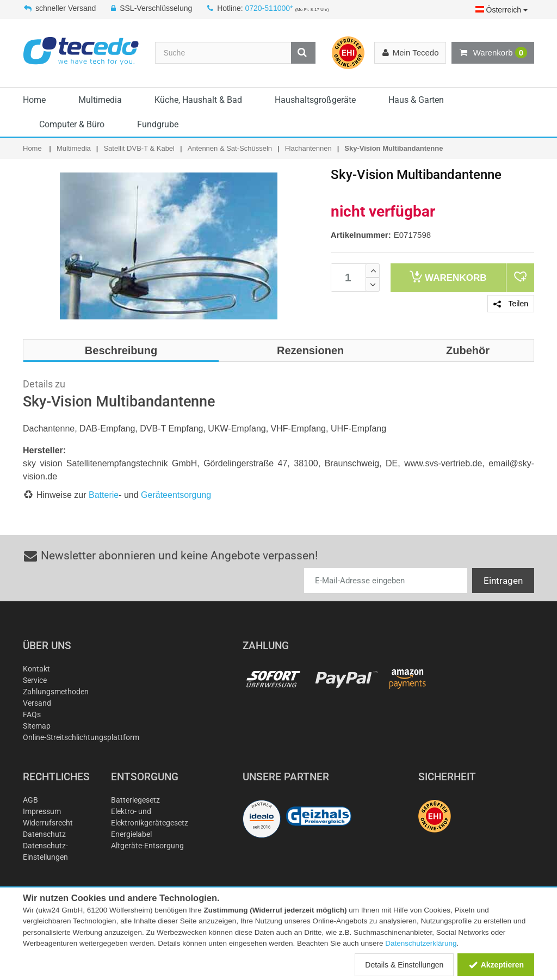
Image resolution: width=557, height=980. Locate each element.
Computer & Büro (72, 124)
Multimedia (100, 100)
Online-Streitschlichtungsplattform (81, 737)
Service (35, 680)
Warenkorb (493, 53)
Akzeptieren (496, 965)
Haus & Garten (416, 100)
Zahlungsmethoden (56, 692)
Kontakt (36, 669)
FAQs (32, 714)
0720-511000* (269, 8)
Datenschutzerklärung (421, 943)
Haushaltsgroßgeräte (315, 100)
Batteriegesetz (135, 800)
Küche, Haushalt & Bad (198, 100)
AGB (30, 800)
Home (34, 100)
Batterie (104, 495)
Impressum (42, 811)
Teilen (511, 304)
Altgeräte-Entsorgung (147, 846)
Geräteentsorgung (176, 495)
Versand (37, 703)
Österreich (502, 10)
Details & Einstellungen (404, 965)
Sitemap (37, 726)
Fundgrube (158, 124)
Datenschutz (44, 834)
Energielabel (131, 834)
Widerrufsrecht (48, 823)
